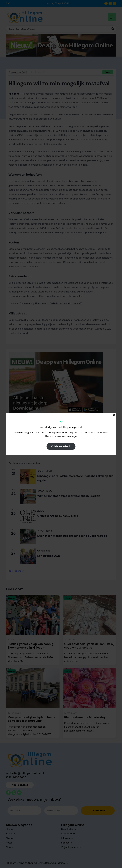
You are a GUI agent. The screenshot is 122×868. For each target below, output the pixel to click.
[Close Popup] (114, 415)
